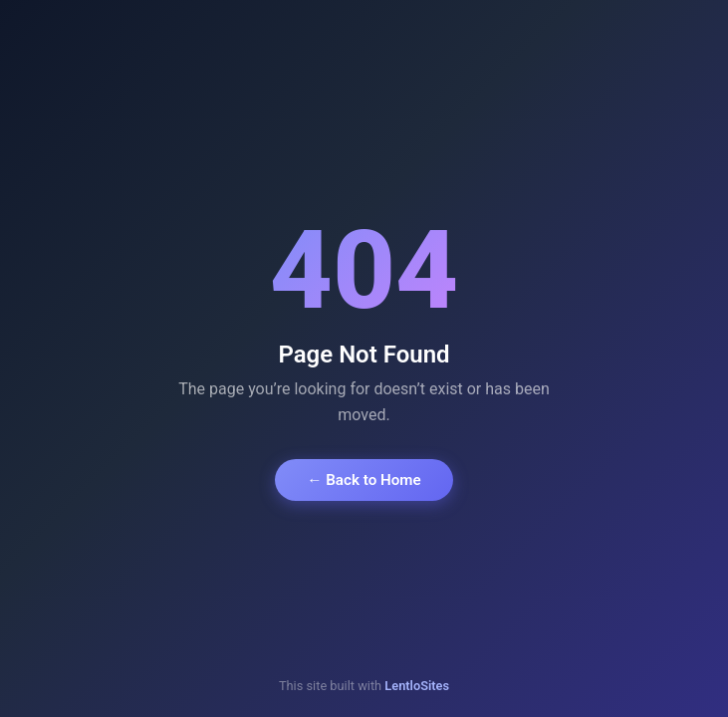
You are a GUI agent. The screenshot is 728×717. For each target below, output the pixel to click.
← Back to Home (364, 480)
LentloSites (417, 686)
